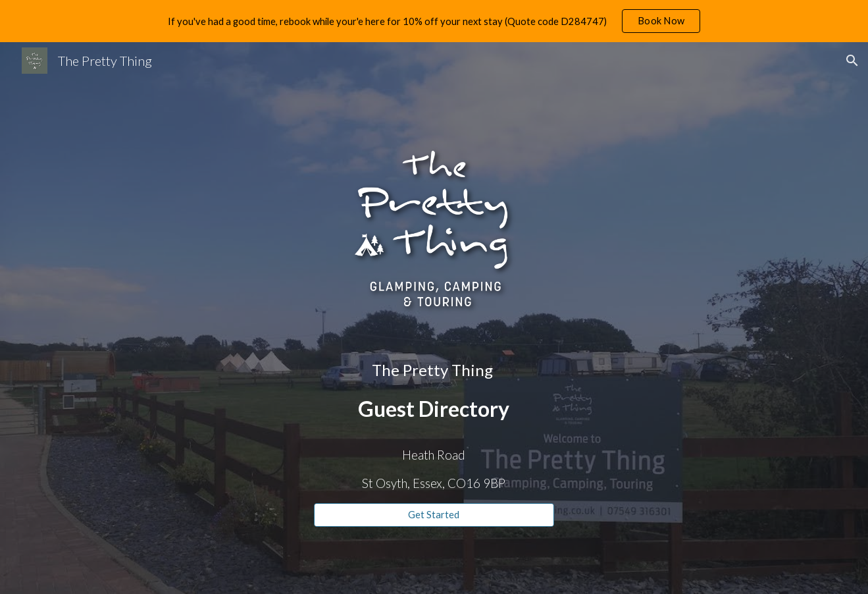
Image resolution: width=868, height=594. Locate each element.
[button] (852, 61)
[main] (434, 391)
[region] (434, 21)
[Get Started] (434, 515)
